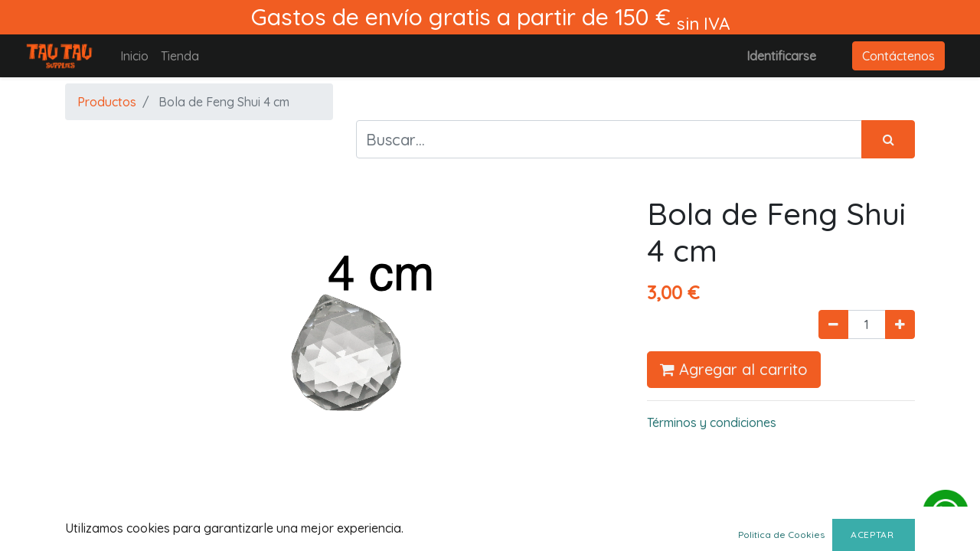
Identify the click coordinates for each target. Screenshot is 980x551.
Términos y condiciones (712, 422)
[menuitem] (134, 56)
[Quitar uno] (833, 324)
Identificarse (781, 56)
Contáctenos (898, 56)
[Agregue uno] (900, 324)
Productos (107, 102)
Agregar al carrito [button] (734, 369)
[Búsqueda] (888, 139)
